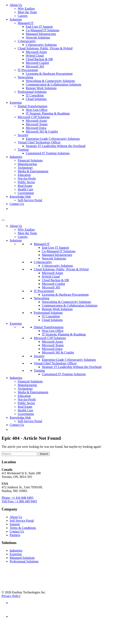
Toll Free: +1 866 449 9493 (19, 501)
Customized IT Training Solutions (48, 153)
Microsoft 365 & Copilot (42, 131)
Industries (16, 157)
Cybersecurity (27, 41)
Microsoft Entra (36, 128)
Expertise (16, 103)
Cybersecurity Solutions (41, 45)
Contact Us (17, 204)
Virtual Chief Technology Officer (39, 142)
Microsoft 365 (35, 66)
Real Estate (25, 186)
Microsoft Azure (36, 52)
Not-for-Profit (27, 178)
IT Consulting (35, 95)
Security (23, 135)
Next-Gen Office (37, 110)
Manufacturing (27, 164)
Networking (25, 77)
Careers (23, 16)
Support (15, 524)
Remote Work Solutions (41, 88)
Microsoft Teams (37, 124)
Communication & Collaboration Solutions (54, 84)
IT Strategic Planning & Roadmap (48, 113)
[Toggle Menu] (3, 220)
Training (23, 150)
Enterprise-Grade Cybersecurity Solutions (53, 139)
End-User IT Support (39, 27)
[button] (12, 209)
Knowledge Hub (20, 197)
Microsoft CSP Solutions (34, 117)
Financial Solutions (30, 160)
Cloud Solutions (36, 99)
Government (26, 193)
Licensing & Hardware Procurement (49, 74)
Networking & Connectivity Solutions (50, 81)
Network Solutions (38, 37)
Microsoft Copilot (37, 63)
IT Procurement (28, 70)
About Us (16, 5)
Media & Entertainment (33, 171)
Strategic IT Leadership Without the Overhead (56, 146)
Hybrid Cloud (35, 56)
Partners (15, 535)
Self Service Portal (22, 521)
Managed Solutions (22, 558)
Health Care (25, 189)
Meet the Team (27, 12)
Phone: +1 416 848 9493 (17, 498)
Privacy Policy (11, 596)
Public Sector (26, 182)
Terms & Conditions (23, 528)
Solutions (16, 19)
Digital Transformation (33, 106)
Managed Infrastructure (41, 34)
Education (24, 175)
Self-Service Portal (30, 200)
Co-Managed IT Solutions (43, 30)
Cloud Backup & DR (39, 59)
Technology (25, 168)
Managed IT (26, 23)
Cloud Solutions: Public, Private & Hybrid (45, 48)
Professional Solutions (32, 92)
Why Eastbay (26, 9)
